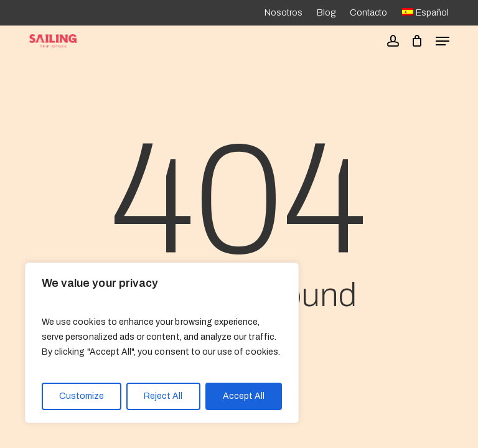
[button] (443, 41)
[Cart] (417, 41)
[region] (162, 343)
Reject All (163, 396)
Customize (82, 396)
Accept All (244, 396)
